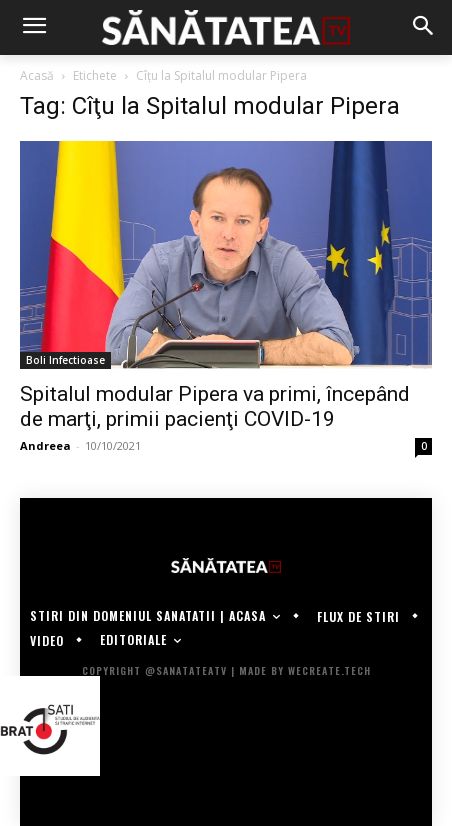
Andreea (45, 445)
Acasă (37, 75)
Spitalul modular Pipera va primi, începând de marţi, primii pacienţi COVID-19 (215, 406)
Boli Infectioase (65, 360)
